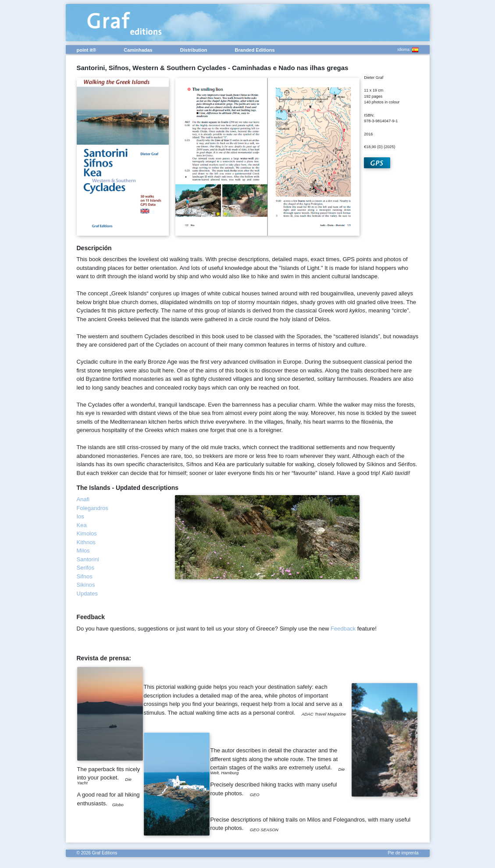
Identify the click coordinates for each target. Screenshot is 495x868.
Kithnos (86, 542)
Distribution (194, 50)
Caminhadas (138, 50)
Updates (87, 593)
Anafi (83, 499)
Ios (80, 516)
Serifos (85, 568)
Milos (83, 551)
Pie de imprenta (403, 853)
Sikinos (86, 585)
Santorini (88, 559)
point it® (87, 50)
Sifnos (85, 576)
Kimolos (87, 533)
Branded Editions (255, 50)
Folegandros (93, 508)
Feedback (343, 629)
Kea (82, 525)
